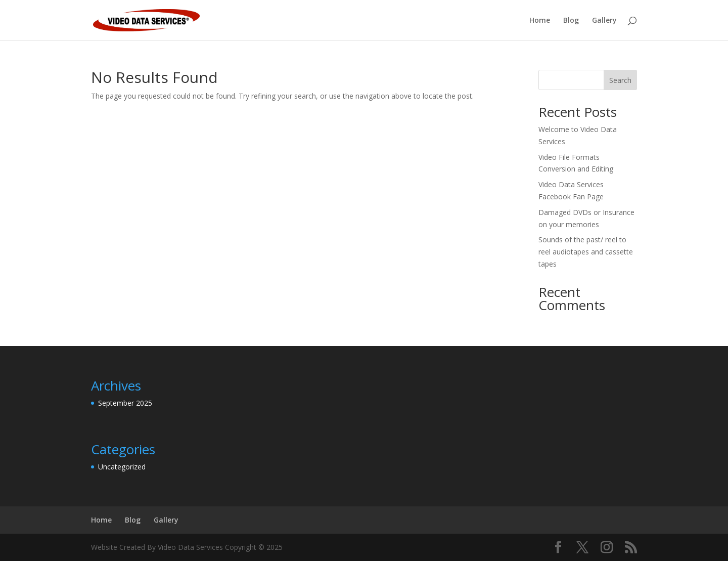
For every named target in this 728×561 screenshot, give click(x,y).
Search (620, 80)
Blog (571, 21)
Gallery (604, 21)
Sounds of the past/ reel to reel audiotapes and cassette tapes (586, 252)
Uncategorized (122, 467)
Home (540, 21)
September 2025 (125, 403)
